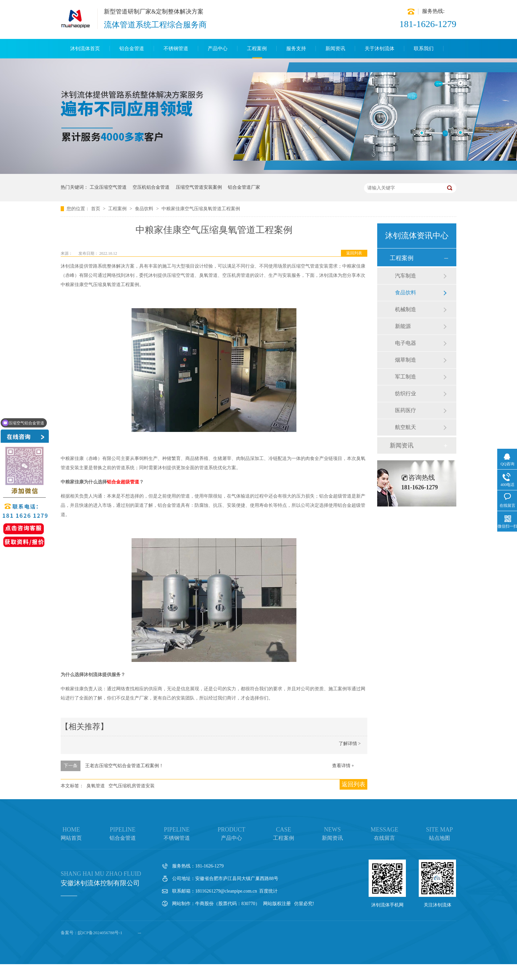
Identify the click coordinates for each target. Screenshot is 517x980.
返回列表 (354, 253)
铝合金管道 (132, 49)
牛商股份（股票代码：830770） (228, 904)
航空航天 (406, 427)
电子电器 (406, 343)
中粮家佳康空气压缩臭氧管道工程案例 (201, 209)
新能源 (403, 326)
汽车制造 (406, 276)
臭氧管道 (96, 786)
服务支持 (296, 49)
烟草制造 (406, 360)
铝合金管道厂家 (244, 187)
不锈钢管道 (176, 49)
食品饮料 (145, 209)
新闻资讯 (335, 49)
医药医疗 (406, 410)
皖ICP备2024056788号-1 (100, 933)
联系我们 (424, 49)
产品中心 (218, 49)
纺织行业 (406, 393)
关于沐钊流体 (380, 49)
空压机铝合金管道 (151, 187)
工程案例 (257, 49)
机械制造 (406, 309)
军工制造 (406, 377)
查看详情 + (343, 766)
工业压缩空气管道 (108, 187)
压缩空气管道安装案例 (199, 187)
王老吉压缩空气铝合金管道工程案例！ (124, 766)
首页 (96, 209)
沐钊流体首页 (85, 49)
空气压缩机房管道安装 (132, 786)
